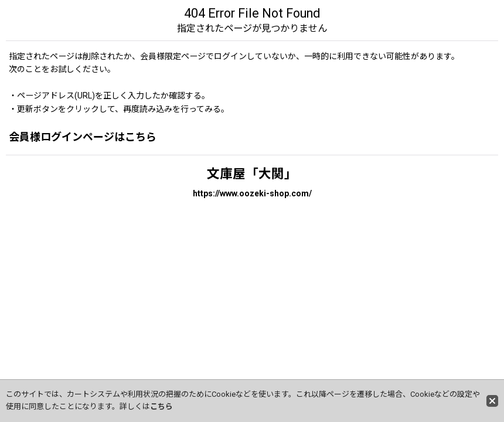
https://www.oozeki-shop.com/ (252, 193)
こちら (161, 406)
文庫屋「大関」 (252, 174)
